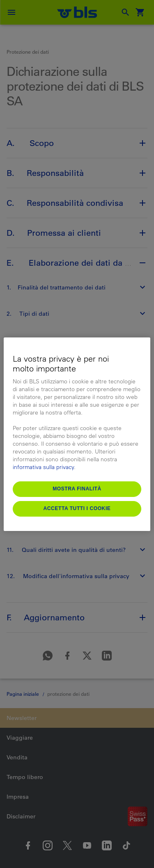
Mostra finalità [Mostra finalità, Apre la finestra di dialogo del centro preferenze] (77, 489)
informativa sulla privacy (43, 467)
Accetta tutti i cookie (77, 508)
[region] (77, 434)
